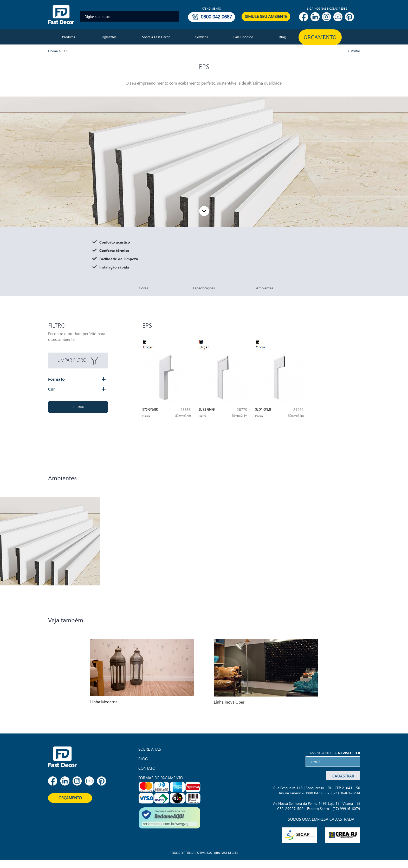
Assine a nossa (335, 753)
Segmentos (108, 37)
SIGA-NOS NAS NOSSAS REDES (327, 8)
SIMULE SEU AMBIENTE (266, 16)
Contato (147, 768)
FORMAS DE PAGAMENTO (161, 778)
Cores (143, 288)
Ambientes (265, 288)
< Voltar (354, 51)
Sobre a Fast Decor (156, 37)
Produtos (69, 37)
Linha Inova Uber (229, 702)
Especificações (204, 288)
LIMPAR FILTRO (78, 360)
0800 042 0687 (216, 17)
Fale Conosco (243, 37)
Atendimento (211, 8)
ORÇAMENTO (70, 798)
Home (53, 51)
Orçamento (320, 37)
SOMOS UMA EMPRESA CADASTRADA (321, 819)
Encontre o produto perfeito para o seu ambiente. (77, 336)
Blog (282, 37)
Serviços (202, 37)
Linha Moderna (104, 702)
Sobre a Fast (151, 749)
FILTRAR (78, 407)
